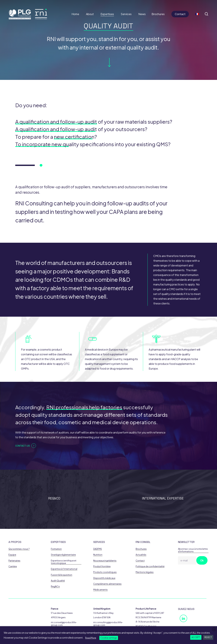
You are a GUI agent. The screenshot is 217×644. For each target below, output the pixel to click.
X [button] (214, 629)
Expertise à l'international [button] (64, 569)
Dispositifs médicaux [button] (104, 578)
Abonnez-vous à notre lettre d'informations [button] (193, 550)
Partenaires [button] (14, 561)
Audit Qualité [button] (58, 581)
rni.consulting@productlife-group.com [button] (108, 624)
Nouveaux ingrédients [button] (105, 561)
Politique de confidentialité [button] (150, 566)
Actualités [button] (141, 555)
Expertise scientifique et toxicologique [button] (64, 562)
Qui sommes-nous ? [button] (19, 549)
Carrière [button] (13, 566)
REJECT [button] (208, 637)
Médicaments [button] (100, 590)
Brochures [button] (141, 549)
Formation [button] (56, 549)
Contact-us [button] (23, 446)
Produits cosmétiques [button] (105, 572)
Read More (91, 638)
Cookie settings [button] (109, 638)
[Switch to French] (197, 14)
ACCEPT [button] (196, 637)
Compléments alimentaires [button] (107, 584)
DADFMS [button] (98, 549)
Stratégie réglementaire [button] (63, 555)
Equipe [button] (12, 555)
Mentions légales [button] (145, 572)
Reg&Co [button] (55, 586)
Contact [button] (140, 561)
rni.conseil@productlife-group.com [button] (64, 624)
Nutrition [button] (98, 555)
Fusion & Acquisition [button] (62, 575)
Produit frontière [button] (102, 566)
